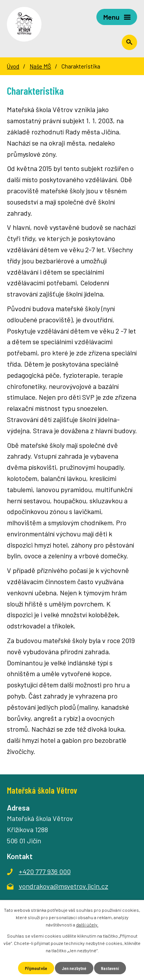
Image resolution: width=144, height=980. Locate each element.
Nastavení (110, 968)
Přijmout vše (36, 968)
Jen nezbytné (74, 968)
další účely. (87, 925)
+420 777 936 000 (45, 871)
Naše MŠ (40, 66)
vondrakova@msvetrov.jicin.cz (64, 886)
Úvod (13, 66)
